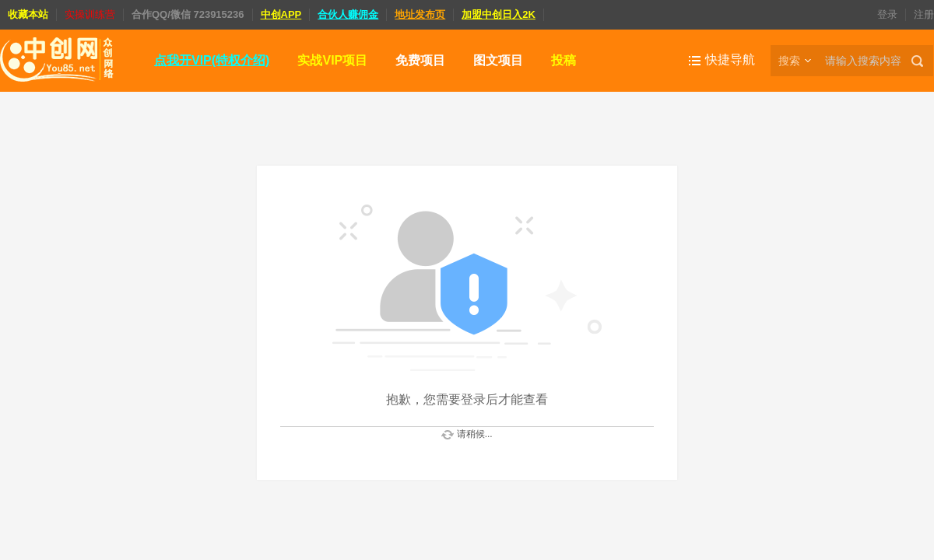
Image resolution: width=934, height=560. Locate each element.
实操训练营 (90, 14)
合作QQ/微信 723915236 (188, 14)
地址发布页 (420, 14)
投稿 (564, 60)
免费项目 (420, 60)
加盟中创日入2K (499, 14)
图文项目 (498, 60)
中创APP (281, 14)
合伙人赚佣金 (348, 14)
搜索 (789, 61)
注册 (924, 14)
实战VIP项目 (332, 60)
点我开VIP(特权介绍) (212, 60)
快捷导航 (730, 59)
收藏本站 (28, 14)
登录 (887, 14)
